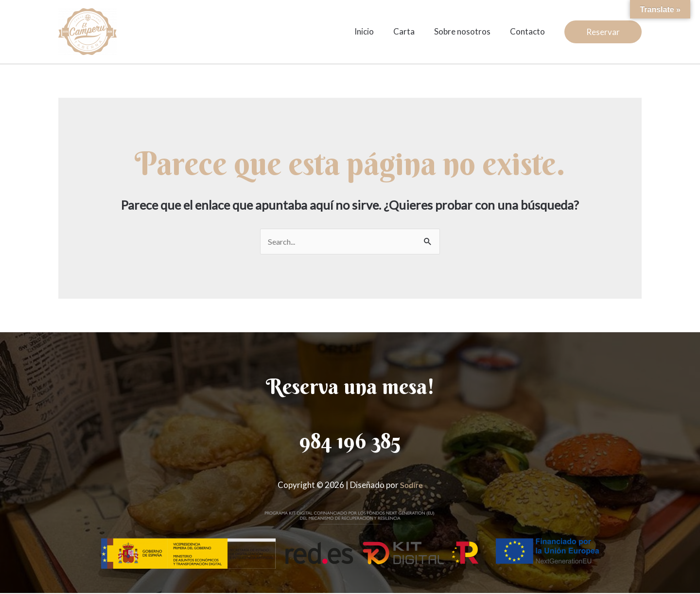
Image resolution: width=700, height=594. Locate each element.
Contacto (529, 31)
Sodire (411, 485)
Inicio (374, 31)
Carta (411, 31)
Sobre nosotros (467, 31)
